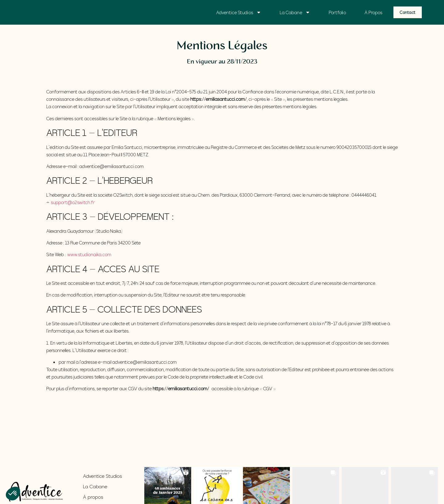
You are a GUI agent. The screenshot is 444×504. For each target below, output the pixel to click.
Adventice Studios (239, 12)
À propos (93, 497)
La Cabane (295, 12)
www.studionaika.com (89, 254)
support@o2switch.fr (73, 202)
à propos (374, 12)
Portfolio (337, 12)
